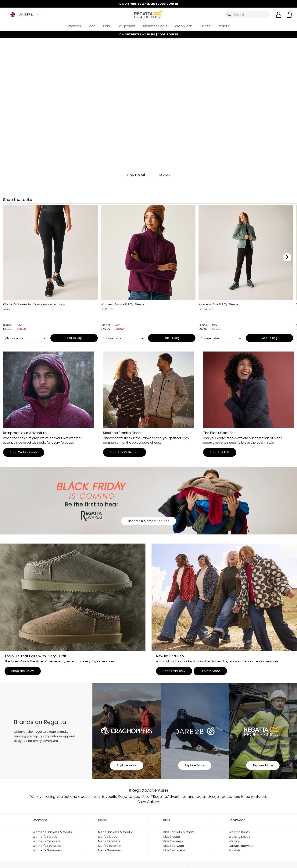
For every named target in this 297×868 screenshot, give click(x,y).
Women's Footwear (47, 846)
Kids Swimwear (174, 850)
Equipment (126, 26)
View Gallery (149, 802)
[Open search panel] (248, 15)
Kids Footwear (174, 846)
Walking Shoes (239, 837)
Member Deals (155, 26)
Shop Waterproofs (24, 452)
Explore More (210, 671)
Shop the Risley (23, 671)
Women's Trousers (46, 841)
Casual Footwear (241, 846)
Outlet (205, 26)
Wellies (234, 841)
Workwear (183, 26)
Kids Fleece (172, 837)
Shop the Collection (125, 452)
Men (92, 26)
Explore (224, 26)
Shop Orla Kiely (174, 671)
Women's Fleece (45, 837)
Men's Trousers (109, 841)
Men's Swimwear (110, 850)
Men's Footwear (110, 846)
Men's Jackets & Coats (115, 832)
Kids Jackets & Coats (179, 832)
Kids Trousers (173, 841)
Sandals (234, 850)
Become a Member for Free (149, 521)
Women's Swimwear (48, 850)
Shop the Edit (220, 452)
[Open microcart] (289, 15)
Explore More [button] (127, 765)
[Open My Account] (279, 15)
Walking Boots (239, 832)
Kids (106, 26)
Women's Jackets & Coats (52, 832)
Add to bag (74, 338)
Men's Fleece (108, 837)
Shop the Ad (136, 175)
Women (74, 26)
